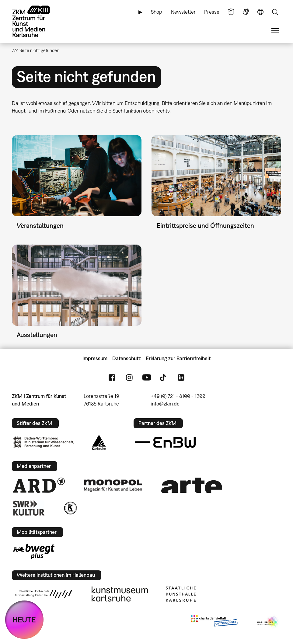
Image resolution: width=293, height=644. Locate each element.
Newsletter (183, 12)
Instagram (129, 378)
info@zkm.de (165, 404)
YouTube (147, 378)
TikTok (164, 378)
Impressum (95, 358)
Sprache (260, 12)
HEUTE (24, 620)
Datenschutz (127, 358)
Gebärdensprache (246, 12)
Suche (275, 12)
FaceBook (112, 378)
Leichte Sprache (231, 12)
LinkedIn (181, 378)
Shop (157, 12)
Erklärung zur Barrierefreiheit (178, 358)
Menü (275, 31)
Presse (212, 12)
